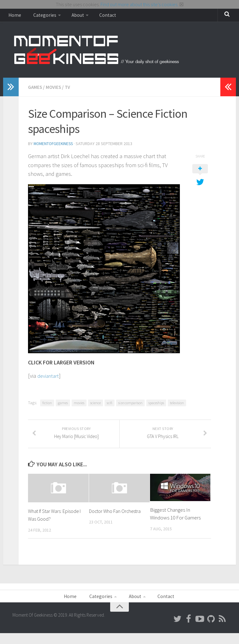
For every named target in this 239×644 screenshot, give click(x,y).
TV (69, 89)
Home (14, 16)
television (177, 405)
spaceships (156, 405)
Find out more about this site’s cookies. (139, 4)
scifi (110, 405)
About (70, 16)
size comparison (130, 405)
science (96, 405)
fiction (47, 405)
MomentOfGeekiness (54, 146)
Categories (40, 16)
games (63, 405)
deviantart (49, 378)
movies (79, 405)
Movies (54, 89)
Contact (97, 16)
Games (35, 89)
